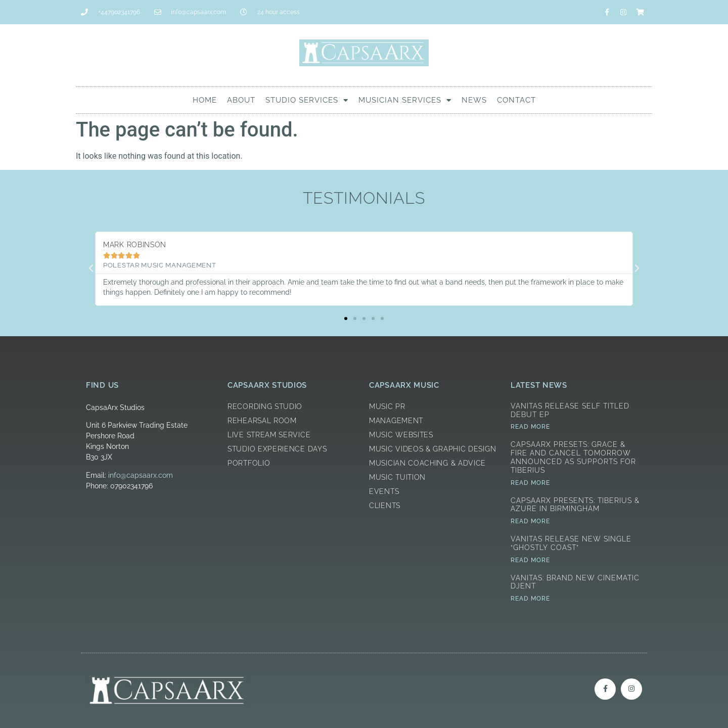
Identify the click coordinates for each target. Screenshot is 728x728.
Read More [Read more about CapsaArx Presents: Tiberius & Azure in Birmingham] (530, 521)
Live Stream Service (269, 435)
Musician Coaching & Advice (427, 463)
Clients (385, 506)
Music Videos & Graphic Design (433, 449)
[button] (91, 268)
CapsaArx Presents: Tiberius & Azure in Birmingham (575, 505)
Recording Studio (265, 406)
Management (396, 421)
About (241, 100)
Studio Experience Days (277, 449)
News (474, 100)
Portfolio (249, 463)
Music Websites (401, 435)
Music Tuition (397, 477)
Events (384, 491)
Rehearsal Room (262, 421)
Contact (516, 100)
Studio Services (307, 100)
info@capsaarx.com (141, 475)
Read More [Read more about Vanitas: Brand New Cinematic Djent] (530, 599)
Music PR (387, 406)
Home (205, 100)
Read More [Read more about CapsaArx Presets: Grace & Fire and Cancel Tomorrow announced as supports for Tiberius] (530, 483)
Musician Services (405, 100)
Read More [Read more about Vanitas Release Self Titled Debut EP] (530, 427)
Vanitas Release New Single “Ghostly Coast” (571, 543)
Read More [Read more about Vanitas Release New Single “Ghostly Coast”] (530, 560)
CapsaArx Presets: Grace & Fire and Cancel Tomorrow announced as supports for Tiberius (573, 457)
